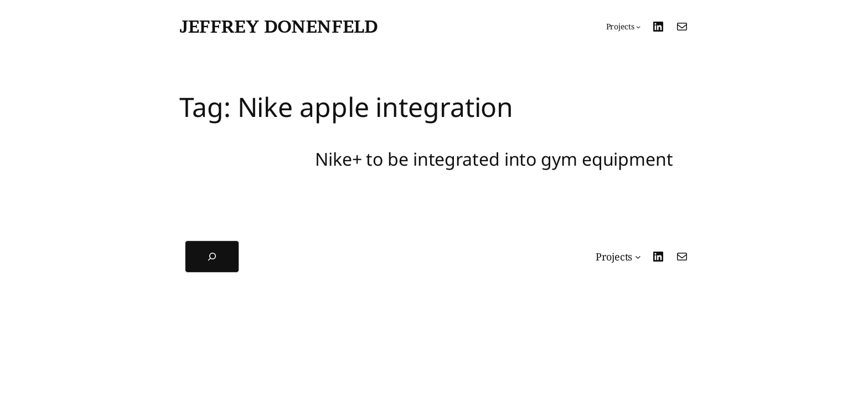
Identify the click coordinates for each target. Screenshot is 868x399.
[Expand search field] (212, 257)
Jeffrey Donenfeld (278, 26)
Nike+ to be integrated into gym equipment (494, 159)
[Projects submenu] (624, 27)
